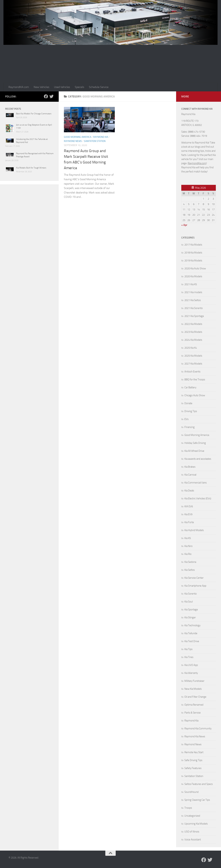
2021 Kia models (193, 292)
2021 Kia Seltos (193, 300)
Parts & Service (193, 713)
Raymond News (73, 141)
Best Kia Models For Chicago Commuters (34, 114)
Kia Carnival (190, 475)
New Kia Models (193, 689)
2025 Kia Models (193, 356)
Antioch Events (192, 372)
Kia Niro (188, 546)
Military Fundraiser (194, 681)
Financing (189, 427)
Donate (188, 403)
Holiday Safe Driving (195, 443)
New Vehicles (41, 87)
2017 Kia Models (193, 245)
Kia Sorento (191, 594)
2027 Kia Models (193, 364)
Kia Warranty (191, 673)
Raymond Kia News (195, 736)
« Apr (184, 225)
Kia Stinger (190, 617)
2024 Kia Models (193, 340)
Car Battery (190, 387)
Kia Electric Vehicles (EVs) (198, 498)
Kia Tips (188, 649)
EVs (186, 419)
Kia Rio (188, 554)
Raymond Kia (101, 137)
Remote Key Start (194, 752)
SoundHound (191, 792)
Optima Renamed (194, 705)
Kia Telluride (191, 633)
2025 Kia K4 (191, 348)
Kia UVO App (191, 665)
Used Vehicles (62, 87)
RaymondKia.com (197, 163)
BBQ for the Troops (195, 380)
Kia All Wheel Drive (194, 451)
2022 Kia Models (193, 324)
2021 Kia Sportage (194, 316)
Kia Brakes (190, 467)
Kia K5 (188, 538)
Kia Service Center (194, 578)
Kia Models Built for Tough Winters (31, 168)
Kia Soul (189, 602)
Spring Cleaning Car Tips (197, 800)
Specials (79, 87)
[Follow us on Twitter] (51, 96)
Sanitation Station (95, 141)
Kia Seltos (190, 570)
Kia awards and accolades (198, 459)
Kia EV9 (188, 514)
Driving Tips (191, 411)
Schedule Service (99, 87)
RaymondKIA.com (19, 87)
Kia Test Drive (192, 641)
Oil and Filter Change (195, 697)
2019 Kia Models (193, 261)
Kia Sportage (191, 610)
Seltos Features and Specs (199, 784)
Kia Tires (189, 657)
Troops (188, 808)
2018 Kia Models (193, 253)
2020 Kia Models (193, 276)
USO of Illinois (192, 832)
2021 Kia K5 (191, 284)
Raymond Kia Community (198, 729)
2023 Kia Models (193, 332)
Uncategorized (192, 816)
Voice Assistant (193, 840)
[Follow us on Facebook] (46, 96)
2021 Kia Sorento (194, 308)
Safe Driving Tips (193, 760)
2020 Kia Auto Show (195, 268)
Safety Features (193, 768)
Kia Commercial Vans (196, 483)
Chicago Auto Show (195, 395)
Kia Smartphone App (195, 586)
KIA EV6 (189, 506)
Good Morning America (78, 137)
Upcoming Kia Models (196, 824)
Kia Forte (189, 522)
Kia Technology (192, 625)
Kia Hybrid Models (194, 530)
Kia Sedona (190, 562)
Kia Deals (189, 491)
